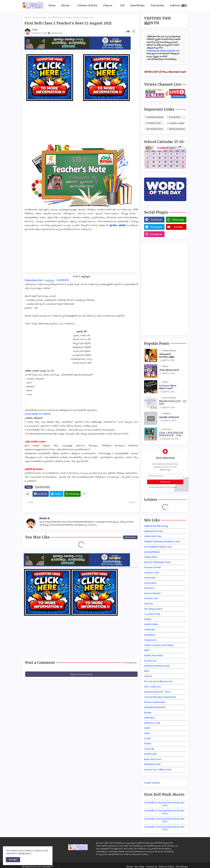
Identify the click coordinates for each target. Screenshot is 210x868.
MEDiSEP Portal (152, 764)
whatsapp (178, 220)
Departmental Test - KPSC (157, 692)
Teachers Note (39, 18)
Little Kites (149, 718)
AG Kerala (149, 749)
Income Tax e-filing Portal (158, 770)
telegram (156, 227)
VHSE (147, 733)
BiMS (147, 650)
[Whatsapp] (72, 494)
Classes (107, 5)
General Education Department (160, 697)
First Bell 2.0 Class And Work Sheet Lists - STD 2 (165, 812)
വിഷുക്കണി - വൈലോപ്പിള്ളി (166, 356)
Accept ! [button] (13, 860)
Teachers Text (154, 123)
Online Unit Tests (153, 536)
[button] (184, 6)
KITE (147, 671)
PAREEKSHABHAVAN (155, 707)
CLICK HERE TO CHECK (37, 414)
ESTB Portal (150, 754)
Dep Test (149, 604)
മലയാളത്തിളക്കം (152, 552)
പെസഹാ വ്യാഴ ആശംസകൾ (168, 387)
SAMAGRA (149, 630)
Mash (43, 518)
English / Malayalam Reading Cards (162, 541)
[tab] (52, 5)
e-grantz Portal (152, 614)
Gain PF (148, 676)
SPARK (148, 619)
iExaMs (148, 713)
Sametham (150, 635)
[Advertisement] (81, 124)
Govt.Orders (150, 583)
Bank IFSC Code (152, 723)
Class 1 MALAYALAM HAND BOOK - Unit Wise (171, 434)
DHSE (147, 728)
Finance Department (155, 702)
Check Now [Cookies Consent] (24, 853)
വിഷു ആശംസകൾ (169, 370)
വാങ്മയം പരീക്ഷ (176, 123)
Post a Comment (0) (81, 674)
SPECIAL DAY (151, 598)
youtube (178, 227)
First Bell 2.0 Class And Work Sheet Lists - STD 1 (165, 804)
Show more (130, 537)
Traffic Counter (152, 783)
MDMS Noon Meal (153, 656)
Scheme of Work (152, 567)
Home (52, 5)
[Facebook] (41, 494)
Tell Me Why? (151, 557)
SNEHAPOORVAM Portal (157, 666)
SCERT (148, 739)
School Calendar (152, 593)
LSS (122, 5)
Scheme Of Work (87, 5)
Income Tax (150, 661)
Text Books (157, 5)
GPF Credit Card (152, 687)
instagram (156, 234)
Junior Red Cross (153, 759)
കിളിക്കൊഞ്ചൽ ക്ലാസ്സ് (156, 526)
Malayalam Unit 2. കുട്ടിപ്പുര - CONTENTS (47, 280)
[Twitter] (57, 494)
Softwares (176, 5)
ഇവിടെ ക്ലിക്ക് (118, 225)
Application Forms (153, 531)
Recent (65, 5)
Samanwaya (150, 640)
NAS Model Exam (155, 129)
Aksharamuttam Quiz (178, 129)
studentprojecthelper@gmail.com (163, 51)
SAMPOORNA (151, 624)
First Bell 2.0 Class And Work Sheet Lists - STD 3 (165, 820)
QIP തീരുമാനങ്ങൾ (153, 609)
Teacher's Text (152, 573)
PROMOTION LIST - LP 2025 (172, 403)
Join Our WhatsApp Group (157, 562)
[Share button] (84, 494)
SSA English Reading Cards (158, 547)
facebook (156, 220)
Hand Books (138, 5)
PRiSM (148, 744)
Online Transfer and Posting (159, 645)
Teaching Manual (155, 117)
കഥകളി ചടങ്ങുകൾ (169, 417)
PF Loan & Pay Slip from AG (158, 681)
